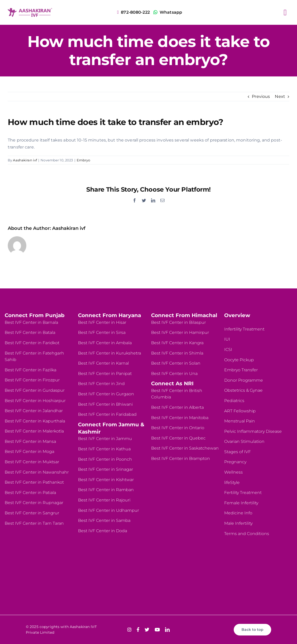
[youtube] (157, 630)
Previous (261, 96)
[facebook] (138, 630)
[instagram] (129, 630)
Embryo (84, 160)
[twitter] (147, 630)
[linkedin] (167, 630)
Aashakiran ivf (25, 160)
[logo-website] (30, 10)
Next (280, 96)
